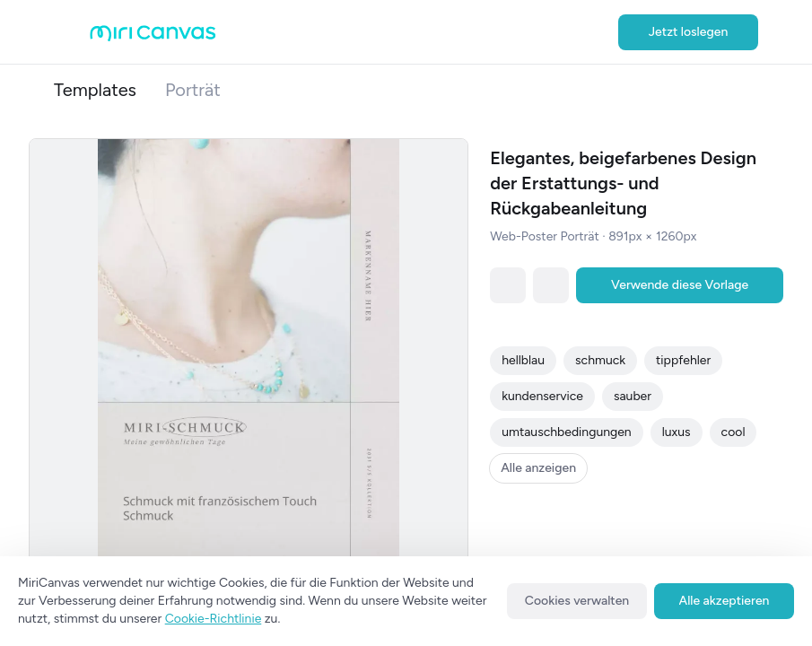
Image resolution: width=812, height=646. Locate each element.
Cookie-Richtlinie (214, 619)
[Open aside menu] (72, 32)
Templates (95, 90)
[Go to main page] (153, 37)
